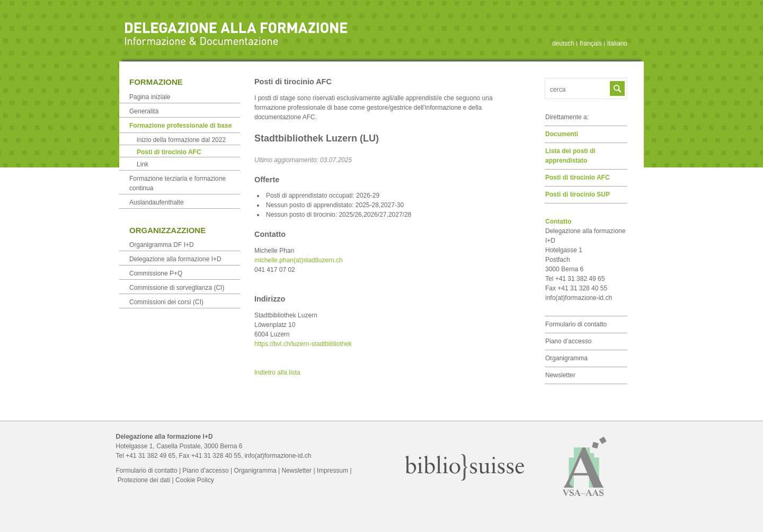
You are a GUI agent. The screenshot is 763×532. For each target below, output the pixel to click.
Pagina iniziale (150, 97)
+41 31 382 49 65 (150, 456)
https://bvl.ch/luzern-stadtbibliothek (303, 344)
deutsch (563, 43)
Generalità (144, 111)
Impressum (332, 471)
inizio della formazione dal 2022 (181, 140)
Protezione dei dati (144, 480)
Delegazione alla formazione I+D (175, 259)
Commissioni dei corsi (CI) (166, 302)
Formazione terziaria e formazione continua (178, 183)
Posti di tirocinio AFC (578, 178)
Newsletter (560, 375)
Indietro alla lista (277, 373)
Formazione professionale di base (180, 126)
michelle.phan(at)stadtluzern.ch (299, 260)
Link (143, 164)
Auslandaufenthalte (157, 202)
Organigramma (566, 358)
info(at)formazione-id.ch (579, 298)
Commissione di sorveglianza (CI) (177, 288)
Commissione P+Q (156, 273)
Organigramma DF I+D (162, 245)
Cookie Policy (195, 480)
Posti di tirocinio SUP (578, 194)
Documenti (562, 134)
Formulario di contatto (576, 324)
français (591, 43)
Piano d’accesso (568, 341)
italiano (617, 43)
